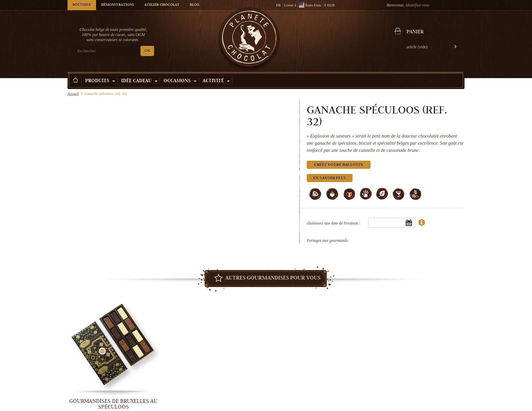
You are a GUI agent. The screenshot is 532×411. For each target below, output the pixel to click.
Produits (100, 81)
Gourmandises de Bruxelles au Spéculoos (113, 404)
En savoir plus (330, 178)
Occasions (180, 81)
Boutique (82, 5)
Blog (194, 5)
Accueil (73, 93)
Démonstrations (118, 5)
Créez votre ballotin (421, 81)
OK (147, 51)
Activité (216, 81)
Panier (415, 32)
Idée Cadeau (139, 81)
